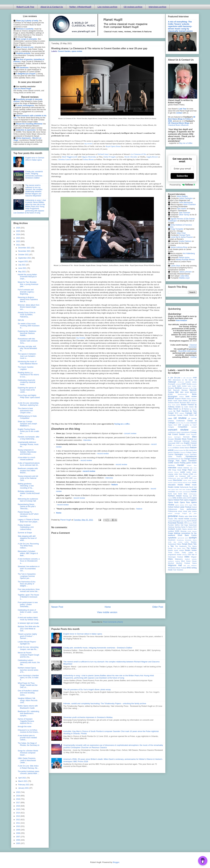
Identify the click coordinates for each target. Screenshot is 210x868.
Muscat (185, 483)
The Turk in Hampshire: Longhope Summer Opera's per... (27, 576)
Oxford (171, 507)
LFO (195, 474)
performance (192, 509)
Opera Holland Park (176, 500)
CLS (175, 425)
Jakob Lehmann (185, 272)
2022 (18, 241)
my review (88, 144)
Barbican (178, 388)
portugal (177, 513)
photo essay (183, 511)
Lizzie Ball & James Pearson (182, 237)
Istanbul (186, 468)
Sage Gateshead (190, 525)
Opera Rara (185, 502)
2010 (18, 826)
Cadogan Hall (191, 413)
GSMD (171, 463)
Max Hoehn (182, 209)
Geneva (187, 455)
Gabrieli (171, 454)
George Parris (185, 235)
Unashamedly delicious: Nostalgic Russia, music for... (28, 444)
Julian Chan (181, 233)
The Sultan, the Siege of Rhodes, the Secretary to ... (29, 745)
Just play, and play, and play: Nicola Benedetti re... (27, 348)
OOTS (189, 498)
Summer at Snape (25, 533)
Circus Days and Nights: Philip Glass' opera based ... (29, 397)
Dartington (177, 437)
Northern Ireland (175, 496)
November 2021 (25, 251)
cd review (180, 418)
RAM (190, 516)
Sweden (194, 542)
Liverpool (182, 476)
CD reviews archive (133, 7)
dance (170, 437)
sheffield (171, 531)
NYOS (170, 498)
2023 (18, 238)
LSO (191, 478)
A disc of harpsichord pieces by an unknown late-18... (29, 464)
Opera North (173, 502)
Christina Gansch (64, 159)
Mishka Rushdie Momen (185, 260)
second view (192, 529)
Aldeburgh (172, 382)
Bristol (184, 399)
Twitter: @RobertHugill (80, 7)
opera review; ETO (181, 505)
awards (194, 384)
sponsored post (183, 538)
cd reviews (192, 418)
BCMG (170, 394)
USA (189, 555)
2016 (18, 806)
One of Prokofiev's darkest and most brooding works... (28, 693)
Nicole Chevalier (131, 157)
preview (173, 516)
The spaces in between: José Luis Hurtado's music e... (27, 356)
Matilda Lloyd (184, 278)
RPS (186, 523)
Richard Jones (103, 154)
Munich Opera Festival (175, 483)
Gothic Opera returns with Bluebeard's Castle (28, 707)
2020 (18, 792)
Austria (189, 384)
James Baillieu (182, 196)
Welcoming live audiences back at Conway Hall (28, 500)
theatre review (191, 550)
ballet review (182, 386)
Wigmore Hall (175, 565)
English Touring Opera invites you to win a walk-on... (29, 431)
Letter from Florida (181, 474)
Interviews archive (157, 7)
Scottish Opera (181, 529)
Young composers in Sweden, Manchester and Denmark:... (27, 452)
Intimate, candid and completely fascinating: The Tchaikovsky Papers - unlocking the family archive (105, 703)
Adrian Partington (186, 198)
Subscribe (182, 176)
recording (193, 519)
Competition (183, 427)
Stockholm (172, 540)
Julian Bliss (185, 276)
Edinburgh (178, 441)
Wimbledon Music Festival (177, 568)
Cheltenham (181, 421)
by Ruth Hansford (181, 411)
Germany (193, 454)
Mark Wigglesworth (70, 157)
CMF (180, 425)
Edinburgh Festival (190, 441)
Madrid (170, 480)
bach (170, 386)
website (194, 559)
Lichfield (171, 476)
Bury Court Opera (174, 405)
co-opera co (187, 425)
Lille (177, 476)
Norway (186, 496)
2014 (18, 813)
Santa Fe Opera (187, 527)
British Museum (192, 399)
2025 (18, 231)
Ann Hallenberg (189, 253)
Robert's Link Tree (25, 7)
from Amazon (181, 320)
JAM (170, 470)
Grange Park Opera (177, 461)
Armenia (178, 384)
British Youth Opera (175, 401)
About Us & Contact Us (52, 7)
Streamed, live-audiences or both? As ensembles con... (29, 569)
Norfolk (194, 492)
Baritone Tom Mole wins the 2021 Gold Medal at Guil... (29, 629)
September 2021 (25, 258)
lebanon (170, 472)
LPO (186, 478)
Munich (194, 480)
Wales (170, 559)
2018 (18, 799)
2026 (18, 228)
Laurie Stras (175, 266)
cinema (178, 423)
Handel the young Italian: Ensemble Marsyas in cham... (27, 277)
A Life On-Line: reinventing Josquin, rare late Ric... (28, 648)
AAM (195, 378)
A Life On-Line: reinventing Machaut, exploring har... (28, 404)
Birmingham (173, 396)
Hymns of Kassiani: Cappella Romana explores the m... (26, 721)
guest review (191, 463)
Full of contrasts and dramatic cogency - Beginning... (26, 292)
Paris (182, 509)
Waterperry (179, 559)
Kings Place (187, 470)
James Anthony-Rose (179, 247)
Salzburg (171, 527)
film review (190, 450)
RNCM (194, 521)
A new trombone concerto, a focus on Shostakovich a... (29, 561)
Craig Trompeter (177, 229)
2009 (18, 830)
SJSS (177, 531)
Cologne (171, 427)
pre (190, 513)
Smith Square (192, 531)
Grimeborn (192, 461)
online (185, 498)
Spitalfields (172, 538)
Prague (185, 513)
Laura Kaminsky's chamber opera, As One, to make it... (28, 678)
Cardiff (186, 415)
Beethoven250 (182, 394)
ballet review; (192, 386)
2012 (18, 820)
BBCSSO (193, 392)
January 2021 (24, 788)
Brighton (178, 399)
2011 (18, 823)
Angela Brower (152, 157)
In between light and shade (28, 623)
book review (191, 396)
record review (103, 454)
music (190, 483)
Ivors (195, 468)
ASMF (184, 384)
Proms (181, 516)
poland (170, 513)
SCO (195, 527)
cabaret (182, 413)
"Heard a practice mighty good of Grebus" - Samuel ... (27, 636)
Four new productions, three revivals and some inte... (29, 590)
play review (192, 511)
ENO (170, 445)
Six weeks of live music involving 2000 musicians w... (29, 326)
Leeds (183, 472)
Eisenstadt (172, 443)
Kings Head (177, 470)
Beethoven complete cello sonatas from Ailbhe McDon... (28, 471)
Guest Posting (180, 463)
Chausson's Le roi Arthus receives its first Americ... (29, 731)
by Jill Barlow (184, 409)
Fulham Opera (192, 452)
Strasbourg (180, 540)
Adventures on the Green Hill (185, 380)
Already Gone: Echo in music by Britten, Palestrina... (27, 315)
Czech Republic (191, 434)
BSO (188, 403)
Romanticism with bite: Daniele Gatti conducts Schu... (28, 341)
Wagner (194, 557)
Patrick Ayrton (184, 258)
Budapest (194, 403)
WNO (189, 568)
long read (180, 478)
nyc (191, 496)
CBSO (191, 415)
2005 (18, 843)
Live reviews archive (107, 7)
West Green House (189, 561)
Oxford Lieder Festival (183, 507)
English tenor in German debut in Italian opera (83, 634)
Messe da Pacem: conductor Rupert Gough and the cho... (28, 655)
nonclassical (187, 492)
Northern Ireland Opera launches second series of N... (28, 670)
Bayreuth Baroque (180, 390)
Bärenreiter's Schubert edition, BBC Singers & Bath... (28, 553)
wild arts (187, 566)
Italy (191, 468)
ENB (182, 443)
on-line (179, 498)
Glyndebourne (191, 457)
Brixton (177, 403)
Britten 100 (187, 401)
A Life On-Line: (187, 378)
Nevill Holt (193, 487)
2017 (18, 803)
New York (179, 489)
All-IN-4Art (181, 382)
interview (87, 440)
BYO (177, 413)
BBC (177, 392)
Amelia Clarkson (185, 241)
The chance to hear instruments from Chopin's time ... (25, 411)
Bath (170, 390)
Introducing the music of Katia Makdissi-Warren (28, 363)
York (175, 570)
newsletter (172, 492)
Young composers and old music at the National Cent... (28, 478)
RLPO (189, 521)
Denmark (186, 437)
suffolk (187, 542)
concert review (130, 433)
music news (184, 485)
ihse (195, 465)
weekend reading (174, 561)
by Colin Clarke (188, 407)
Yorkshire (180, 570)
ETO (189, 445)
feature (115, 485)
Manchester (178, 480)
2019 (18, 796)
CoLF (195, 425)
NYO (195, 496)
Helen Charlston (189, 205)
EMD (178, 443)
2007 (18, 837)
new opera (171, 489)
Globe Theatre (175, 457)
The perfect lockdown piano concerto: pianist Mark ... (29, 772)
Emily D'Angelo (110, 157)
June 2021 (23, 268)
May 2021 (22, 272)
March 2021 (23, 781)
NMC (181, 492)
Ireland (180, 468)
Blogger (116, 862)
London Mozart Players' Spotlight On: (27, 643)
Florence (183, 452)
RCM (195, 516)
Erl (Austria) (177, 445)
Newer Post (57, 607)
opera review (77, 51)
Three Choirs (174, 552)
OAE (174, 498)
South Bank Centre (187, 535)
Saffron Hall (179, 525)
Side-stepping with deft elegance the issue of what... (27, 538)
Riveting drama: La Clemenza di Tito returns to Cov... (28, 375)
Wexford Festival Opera (186, 563)
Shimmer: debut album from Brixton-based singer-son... (29, 307)
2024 (18, 235)
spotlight (193, 538)
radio (186, 516)
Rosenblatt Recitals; (176, 523)
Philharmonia (173, 511)
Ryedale (171, 525)
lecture (177, 472)
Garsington (179, 454)
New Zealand (187, 489)
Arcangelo (172, 384)
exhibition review (178, 448)
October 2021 (24, 255)
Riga (185, 521)
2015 (18, 809)
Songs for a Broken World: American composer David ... (28, 753)
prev (195, 513)
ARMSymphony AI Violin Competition (27, 417)
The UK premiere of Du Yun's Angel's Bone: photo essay (87, 689)
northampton (193, 494)
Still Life (21, 320)
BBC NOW (185, 392)
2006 (18, 840)
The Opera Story (179, 548)
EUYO (170, 448)
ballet (174, 386)
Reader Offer (173, 519)
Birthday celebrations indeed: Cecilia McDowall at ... (29, 493)
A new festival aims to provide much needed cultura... (27, 738)
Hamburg (171, 465)
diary (194, 437)
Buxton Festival (187, 405)
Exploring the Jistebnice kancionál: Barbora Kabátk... (27, 333)
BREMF (171, 399)
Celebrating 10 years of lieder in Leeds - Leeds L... (28, 612)
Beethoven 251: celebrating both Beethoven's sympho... (28, 714)
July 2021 (22, 265)
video (187, 557)
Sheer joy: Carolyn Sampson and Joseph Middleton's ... (27, 424)
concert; (194, 430)
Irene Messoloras (186, 202)
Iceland (189, 465)
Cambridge (172, 415)
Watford (187, 559)
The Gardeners (181, 546)
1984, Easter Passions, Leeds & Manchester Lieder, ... (27, 760)
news (194, 489)
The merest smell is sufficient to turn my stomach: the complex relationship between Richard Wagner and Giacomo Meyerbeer (34, 191)
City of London (185, 423)
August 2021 (23, 261)
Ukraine (184, 555)
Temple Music (187, 544)
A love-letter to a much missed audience (26, 459)
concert (194, 427)
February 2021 (24, 785)
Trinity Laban (187, 552)
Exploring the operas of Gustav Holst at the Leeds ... (27, 390)
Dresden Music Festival (184, 439)
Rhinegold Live (178, 521)
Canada (180, 415)
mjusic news (187, 480)
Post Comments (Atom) (113, 622)
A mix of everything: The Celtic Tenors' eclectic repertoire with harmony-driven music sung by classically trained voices (180, 26)
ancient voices (191, 382)
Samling (178, 527)
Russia (190, 523)
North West (183, 494)
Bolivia (182, 397)
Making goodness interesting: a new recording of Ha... (26, 486)
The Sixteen (192, 548)
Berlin (194, 394)
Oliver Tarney (184, 215)
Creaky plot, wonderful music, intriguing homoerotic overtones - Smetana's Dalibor (98, 648)
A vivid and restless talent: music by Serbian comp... (29, 619)
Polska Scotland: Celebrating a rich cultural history (26, 527)
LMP (189, 476)
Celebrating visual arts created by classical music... (27, 382)
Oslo (195, 505)
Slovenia (183, 531)
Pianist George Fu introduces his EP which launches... (28, 514)
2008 (18, 833)
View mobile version (107, 612)
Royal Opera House (113, 146)
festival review (179, 450)
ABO (170, 380)
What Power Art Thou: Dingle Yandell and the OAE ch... (28, 685)
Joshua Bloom (88, 159)
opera (194, 498)
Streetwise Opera (191, 540)
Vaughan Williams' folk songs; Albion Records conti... (28, 700)
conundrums (185, 432)
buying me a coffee (122, 424)
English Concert (190, 443)
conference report (174, 432)
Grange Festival (190, 459)
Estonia (184, 445)
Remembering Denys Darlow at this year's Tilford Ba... (27, 507)
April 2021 (22, 778)
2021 (18, 245)
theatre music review (176, 550)
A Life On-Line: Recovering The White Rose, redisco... (28, 546)
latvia (195, 470)
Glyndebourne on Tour (176, 459)
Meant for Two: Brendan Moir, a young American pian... (28, 284)
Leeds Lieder (191, 472)
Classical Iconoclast (193, 346)
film (185, 450)
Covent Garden (64, 51)
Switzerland (172, 544)
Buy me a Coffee (186, 143)
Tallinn (179, 544)
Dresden (171, 439)
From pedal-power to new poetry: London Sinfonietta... (28, 605)
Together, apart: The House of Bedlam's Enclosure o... (28, 597)
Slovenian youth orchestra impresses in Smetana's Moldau (88, 717)
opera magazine (190, 500)
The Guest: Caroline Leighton (26, 368)
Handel (181, 465)
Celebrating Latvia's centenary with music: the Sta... (29, 662)
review (170, 521)
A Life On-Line (174, 378)
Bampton (171, 388)
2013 (18, 816)
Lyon (195, 478)
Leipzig (170, 474)
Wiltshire (194, 566)
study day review (175, 542)
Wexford (171, 563)
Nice (177, 492)
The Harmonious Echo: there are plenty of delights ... (27, 584)
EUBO (194, 445)
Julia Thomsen (184, 213)
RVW (195, 523)
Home (59, 513)
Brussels (183, 403)
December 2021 (25, 248)
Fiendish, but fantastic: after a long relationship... (29, 438)
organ (191, 505)
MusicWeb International (187, 351)
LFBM (191, 474)
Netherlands (184, 487)
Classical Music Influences (178, 125)
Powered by (182, 185)
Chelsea (171, 421)
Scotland (171, 529)
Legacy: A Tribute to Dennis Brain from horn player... (28, 521)
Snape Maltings (174, 533)
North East (172, 494)
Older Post (158, 607)
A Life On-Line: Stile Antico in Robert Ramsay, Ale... (28, 767)
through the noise (25, 727)
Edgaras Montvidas (89, 157)
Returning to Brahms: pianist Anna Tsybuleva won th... (28, 300)
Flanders (177, 452)
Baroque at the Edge (190, 388)
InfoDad (194, 357)
